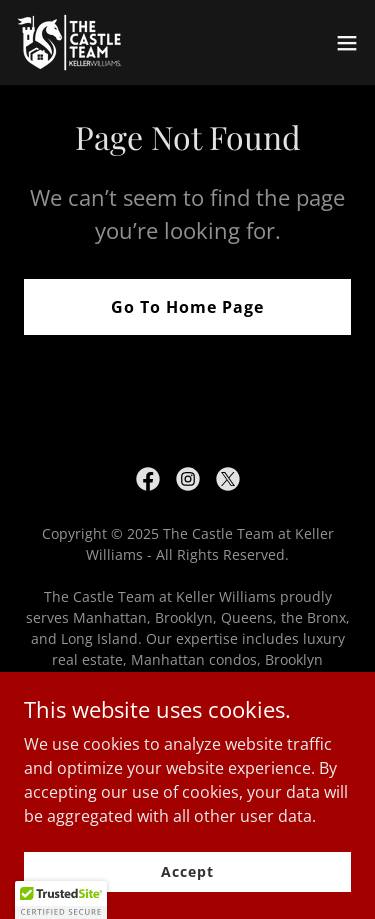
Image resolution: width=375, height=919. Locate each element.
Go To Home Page (187, 307)
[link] (85, 42)
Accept (187, 871)
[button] (347, 43)
